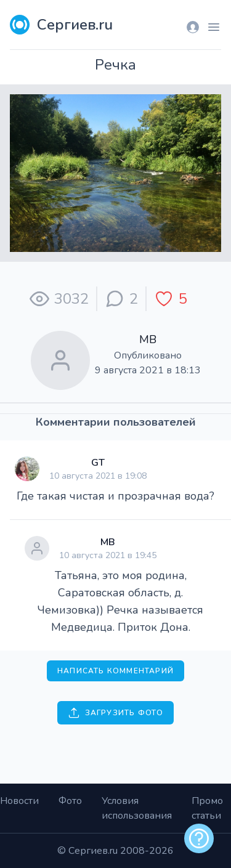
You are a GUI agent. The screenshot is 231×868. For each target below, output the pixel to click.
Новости (19, 801)
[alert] (199, 838)
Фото (70, 801)
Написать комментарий (115, 671)
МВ (148, 339)
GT (98, 463)
